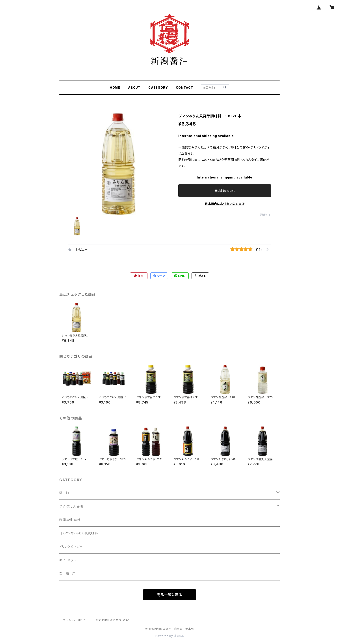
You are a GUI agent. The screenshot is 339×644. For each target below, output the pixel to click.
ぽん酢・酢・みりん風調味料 (78, 533)
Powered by (169, 636)
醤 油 (64, 493)
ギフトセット (68, 560)
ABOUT (134, 87)
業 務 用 (67, 574)
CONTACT (185, 87)
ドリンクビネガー (71, 547)
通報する (265, 215)
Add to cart (225, 191)
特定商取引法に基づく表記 (112, 620)
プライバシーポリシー (76, 620)
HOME (115, 87)
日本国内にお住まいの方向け (225, 204)
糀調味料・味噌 (70, 520)
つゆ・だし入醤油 (71, 506)
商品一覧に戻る (169, 595)
